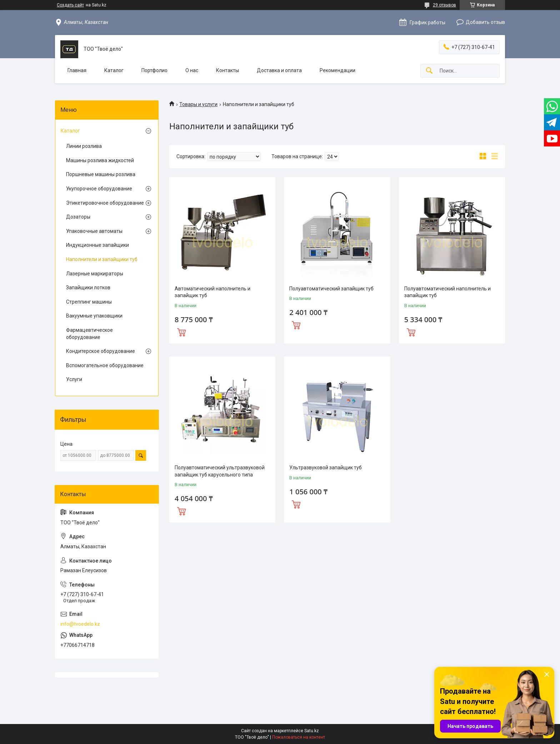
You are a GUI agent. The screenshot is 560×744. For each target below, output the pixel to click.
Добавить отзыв (485, 22)
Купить (181, 331)
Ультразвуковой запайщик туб (326, 468)
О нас (192, 70)
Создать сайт (70, 5)
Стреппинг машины (89, 302)
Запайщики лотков (88, 288)
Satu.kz (312, 731)
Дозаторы (78, 217)
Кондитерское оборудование (101, 351)
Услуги (74, 379)
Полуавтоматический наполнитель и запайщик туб (447, 292)
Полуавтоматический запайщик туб (331, 289)
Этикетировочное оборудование (105, 203)
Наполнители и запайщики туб (102, 259)
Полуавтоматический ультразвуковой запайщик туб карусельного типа (220, 471)
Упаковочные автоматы (94, 231)
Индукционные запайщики (97, 245)
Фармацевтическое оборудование (89, 334)
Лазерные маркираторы (95, 274)
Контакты (227, 70)
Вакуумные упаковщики (94, 316)
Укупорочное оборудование (99, 189)
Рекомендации (337, 70)
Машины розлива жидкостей (100, 160)
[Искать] (429, 71)
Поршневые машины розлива (101, 174)
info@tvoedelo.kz (80, 624)
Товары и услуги (198, 104)
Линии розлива (84, 146)
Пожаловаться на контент (299, 737)
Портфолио (154, 70)
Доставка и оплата (279, 70)
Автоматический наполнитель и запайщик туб (212, 292)
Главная (77, 70)
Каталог (114, 70)
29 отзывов (444, 5)
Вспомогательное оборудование (105, 365)
